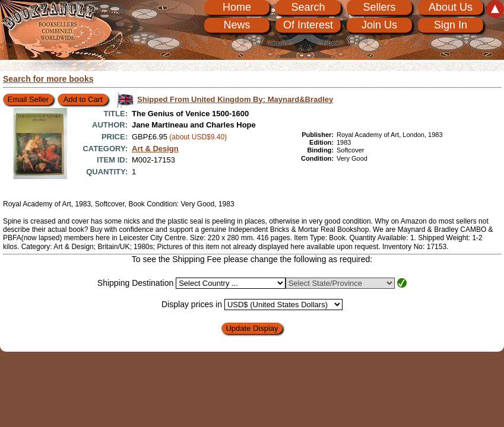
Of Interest (308, 25)
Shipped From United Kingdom (235, 99)
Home (237, 7)
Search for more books (48, 79)
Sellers (379, 7)
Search (308, 7)
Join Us (379, 25)
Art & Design (155, 149)
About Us (451, 7)
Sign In (451, 25)
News (237, 25)
